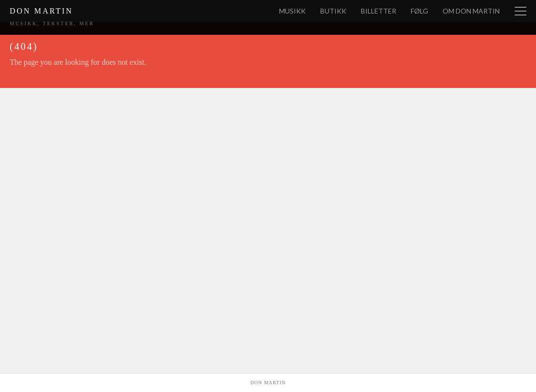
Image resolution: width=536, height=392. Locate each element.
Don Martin (41, 11)
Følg (419, 11)
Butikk (333, 11)
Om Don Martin (471, 11)
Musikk (292, 11)
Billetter (379, 11)
